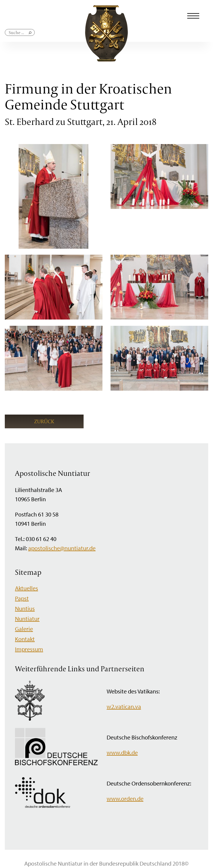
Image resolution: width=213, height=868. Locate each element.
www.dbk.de (122, 752)
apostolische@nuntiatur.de (62, 548)
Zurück (44, 421)
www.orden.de (125, 799)
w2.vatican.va (124, 706)
